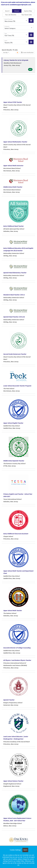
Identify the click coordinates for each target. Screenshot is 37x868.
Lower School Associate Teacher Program (17, 386)
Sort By (5, 52)
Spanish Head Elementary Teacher (15, 273)
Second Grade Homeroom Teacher (15, 354)
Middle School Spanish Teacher (14, 461)
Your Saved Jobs (27, 15)
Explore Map (28, 11)
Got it (25, 850)
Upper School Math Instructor (13, 166)
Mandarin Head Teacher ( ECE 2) (14, 295)
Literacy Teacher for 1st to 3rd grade (16, 60)
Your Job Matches (11, 15)
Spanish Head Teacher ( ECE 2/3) (14, 317)
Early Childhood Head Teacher (14, 226)
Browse (17, 11)
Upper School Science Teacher (13, 781)
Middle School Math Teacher (13, 187)
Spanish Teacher (9, 700)
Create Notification (27, 52)
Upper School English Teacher (13, 423)
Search (7, 11)
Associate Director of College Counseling (17, 648)
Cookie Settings (15, 850)
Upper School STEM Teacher (13, 102)
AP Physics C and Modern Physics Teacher (17, 660)
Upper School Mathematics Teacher (15, 142)
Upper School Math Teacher (13, 610)
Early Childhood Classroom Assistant (16, 534)
